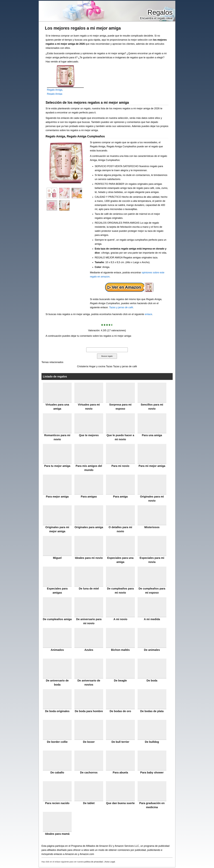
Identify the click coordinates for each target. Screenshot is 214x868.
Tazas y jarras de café (121, 307)
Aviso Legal (110, 862)
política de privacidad (94, 862)
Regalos (160, 12)
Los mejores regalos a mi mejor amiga (83, 28)
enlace (148, 314)
